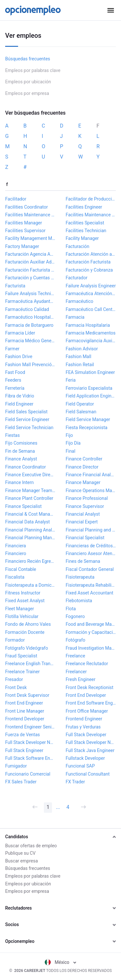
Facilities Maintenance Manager (30, 215)
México (61, 962)
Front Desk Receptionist (90, 687)
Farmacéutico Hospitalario (30, 317)
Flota (71, 609)
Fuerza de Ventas (23, 735)
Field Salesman (81, 412)
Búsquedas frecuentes (28, 59)
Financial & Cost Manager (30, 514)
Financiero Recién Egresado (30, 561)
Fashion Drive (19, 356)
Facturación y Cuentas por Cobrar (30, 278)
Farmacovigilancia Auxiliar (91, 341)
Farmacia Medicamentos (91, 333)
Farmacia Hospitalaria (88, 325)
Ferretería (15, 388)
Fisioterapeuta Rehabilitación (91, 585)
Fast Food (15, 372)
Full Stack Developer (86, 735)
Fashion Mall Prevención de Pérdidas (30, 365)
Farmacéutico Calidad (27, 309)
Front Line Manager (25, 711)
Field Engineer (19, 404)
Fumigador (16, 766)
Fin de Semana (20, 451)
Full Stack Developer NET (30, 742)
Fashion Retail (80, 365)
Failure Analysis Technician (30, 294)
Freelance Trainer (22, 672)
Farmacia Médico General (30, 341)
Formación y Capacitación (91, 632)
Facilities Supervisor (25, 231)
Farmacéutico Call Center (91, 309)
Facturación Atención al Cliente (91, 254)
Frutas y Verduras (83, 727)
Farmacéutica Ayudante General (30, 301)
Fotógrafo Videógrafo (27, 648)
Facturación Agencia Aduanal (30, 254)
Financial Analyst (83, 514)
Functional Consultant (88, 774)
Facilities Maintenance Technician (91, 215)
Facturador (77, 278)
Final (71, 451)
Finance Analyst (21, 459)
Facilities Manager (24, 223)
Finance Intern (19, 482)
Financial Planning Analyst (30, 530)
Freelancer (76, 672)
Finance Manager (83, 482)
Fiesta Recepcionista (87, 428)
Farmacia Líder (20, 333)
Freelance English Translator (30, 664)
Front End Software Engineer (91, 703)
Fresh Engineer (81, 679)
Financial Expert (82, 522)
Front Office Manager (87, 711)
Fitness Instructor (23, 593)
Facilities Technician (86, 231)
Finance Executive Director (30, 475)
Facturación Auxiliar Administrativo (30, 262)
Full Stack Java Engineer (90, 750)
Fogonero (75, 616)
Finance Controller (84, 459)
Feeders (13, 380)
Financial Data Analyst (27, 522)
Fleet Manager (20, 609)
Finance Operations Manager (91, 490)
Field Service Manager (88, 419)
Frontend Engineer (84, 719)
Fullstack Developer (86, 758)
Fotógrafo (76, 640)
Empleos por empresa (27, 93)
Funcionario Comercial (28, 774)
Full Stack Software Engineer (30, 758)
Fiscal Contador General (90, 569)
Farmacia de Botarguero (29, 325)
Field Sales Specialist (26, 412)
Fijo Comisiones (21, 443)
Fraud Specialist (21, 656)
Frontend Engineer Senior (30, 727)
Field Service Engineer (27, 419)
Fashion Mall (79, 356)
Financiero (16, 553)
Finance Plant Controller (29, 498)
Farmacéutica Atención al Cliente (91, 294)
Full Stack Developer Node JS (91, 742)
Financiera (15, 546)
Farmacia (75, 317)
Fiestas (12, 435)
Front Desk (16, 687)
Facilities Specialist (85, 223)
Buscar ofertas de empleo (31, 846)
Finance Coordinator (25, 467)
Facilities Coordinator (26, 207)
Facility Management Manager (30, 238)
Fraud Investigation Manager (91, 648)
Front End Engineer (24, 703)
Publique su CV (20, 853)
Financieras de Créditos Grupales (91, 546)
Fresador (14, 679)
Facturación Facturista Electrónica (30, 270)
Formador (15, 640)
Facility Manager (82, 238)
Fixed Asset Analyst (25, 601)
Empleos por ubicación (28, 82)
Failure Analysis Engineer (91, 286)
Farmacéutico (80, 301)
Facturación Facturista (88, 262)
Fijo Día (73, 443)
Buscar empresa (21, 861)
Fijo (69, 435)
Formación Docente (25, 632)
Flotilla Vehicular (22, 616)
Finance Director (82, 467)
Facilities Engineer (84, 207)
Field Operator (80, 404)
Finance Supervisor (85, 506)
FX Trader (76, 782)
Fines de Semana (83, 561)
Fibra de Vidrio (20, 396)
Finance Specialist (23, 506)
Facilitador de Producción (91, 199)
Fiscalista (15, 577)
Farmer (12, 349)
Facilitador (16, 199)
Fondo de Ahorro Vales (28, 624)
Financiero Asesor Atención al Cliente (91, 553)
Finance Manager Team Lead (30, 490)
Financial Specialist (85, 538)
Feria (71, 380)
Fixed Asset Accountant (90, 593)
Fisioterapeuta (80, 577)
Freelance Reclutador (87, 664)
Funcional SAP (80, 766)
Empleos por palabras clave (33, 70)
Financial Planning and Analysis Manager (91, 530)
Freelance (76, 656)
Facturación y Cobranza (89, 270)
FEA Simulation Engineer (90, 372)
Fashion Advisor (82, 349)
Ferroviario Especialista (89, 388)
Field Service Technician (29, 428)
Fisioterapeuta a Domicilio (30, 585)
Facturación (78, 246)
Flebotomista (79, 601)
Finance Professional (87, 498)
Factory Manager (22, 246)
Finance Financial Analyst (91, 475)
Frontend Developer (25, 719)
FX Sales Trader (21, 782)
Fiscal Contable (21, 569)
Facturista (15, 286)
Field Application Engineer (91, 396)
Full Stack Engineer (24, 750)
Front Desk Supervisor (27, 695)
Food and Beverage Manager (91, 624)
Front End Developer (86, 695)
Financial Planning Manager (30, 538)
